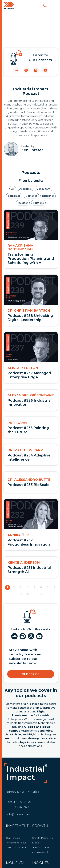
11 (34, 594)
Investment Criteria (16, 847)
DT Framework (40, 852)
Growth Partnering (43, 838)
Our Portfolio (13, 838)
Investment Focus (16, 843)
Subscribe (31, 674)
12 (41, 594)
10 (28, 594)
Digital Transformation (40, 845)
